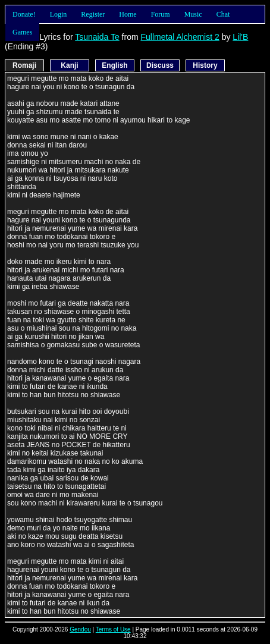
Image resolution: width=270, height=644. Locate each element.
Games (22, 32)
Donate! (24, 14)
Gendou (80, 629)
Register (93, 14)
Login (59, 14)
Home (128, 14)
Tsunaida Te (97, 37)
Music (193, 14)
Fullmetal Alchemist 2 (180, 37)
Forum (161, 14)
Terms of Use (113, 629)
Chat (223, 14)
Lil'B (240, 37)
